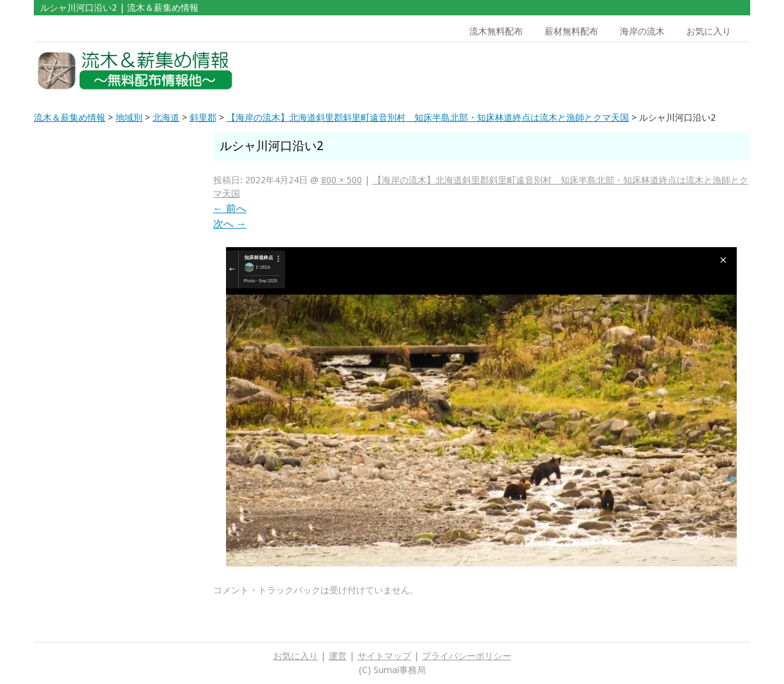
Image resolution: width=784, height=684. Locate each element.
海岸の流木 (642, 31)
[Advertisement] (659, 71)
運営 (338, 656)
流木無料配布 (496, 31)
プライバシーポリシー (467, 656)
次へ (230, 224)
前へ (230, 209)
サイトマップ (384, 656)
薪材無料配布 (571, 31)
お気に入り (709, 31)
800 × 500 (342, 180)
